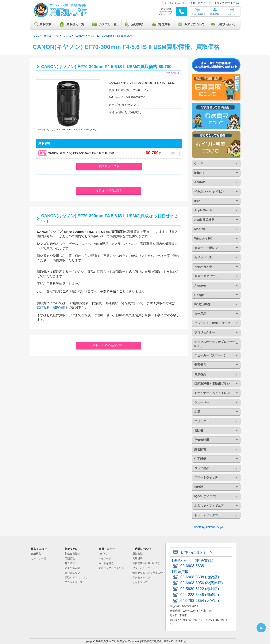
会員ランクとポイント (111, 568)
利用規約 (138, 558)
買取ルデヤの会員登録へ (109, 345)
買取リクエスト (109, 166)
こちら (237, 3)
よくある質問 (198, 14)
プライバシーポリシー (145, 568)
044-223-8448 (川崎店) (200, 595)
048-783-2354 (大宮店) (200, 601)
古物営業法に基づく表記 (146, 563)
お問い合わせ (227, 24)
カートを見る (106, 563)
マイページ (105, 558)
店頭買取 (137, 24)
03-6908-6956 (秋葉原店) (202, 583)
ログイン (203, 3)
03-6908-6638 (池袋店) (200, 577)
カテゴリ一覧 (108, 24)
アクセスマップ (74, 582)
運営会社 (138, 554)
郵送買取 (164, 24)
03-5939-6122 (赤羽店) (200, 589)
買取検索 (45, 24)
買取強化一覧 (75, 24)
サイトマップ (140, 582)
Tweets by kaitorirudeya (207, 527)
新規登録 (215, 14)
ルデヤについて (194, 24)
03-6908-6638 (192, 566)
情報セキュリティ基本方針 (148, 573)
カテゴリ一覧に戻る (109, 190)
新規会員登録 (72, 554)
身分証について (74, 573)
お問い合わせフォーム (196, 552)
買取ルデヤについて (76, 577)
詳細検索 (36, 554)
